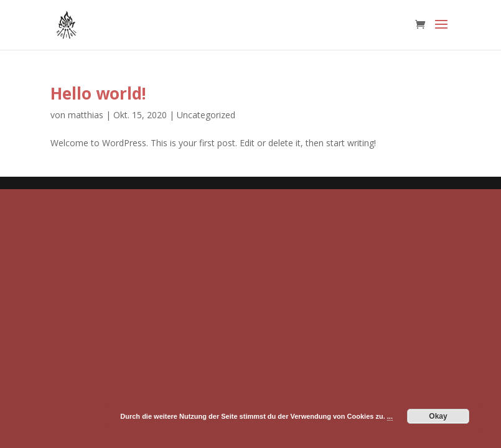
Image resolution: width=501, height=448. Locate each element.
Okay (438, 416)
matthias (86, 115)
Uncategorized (206, 115)
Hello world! (98, 93)
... (390, 416)
